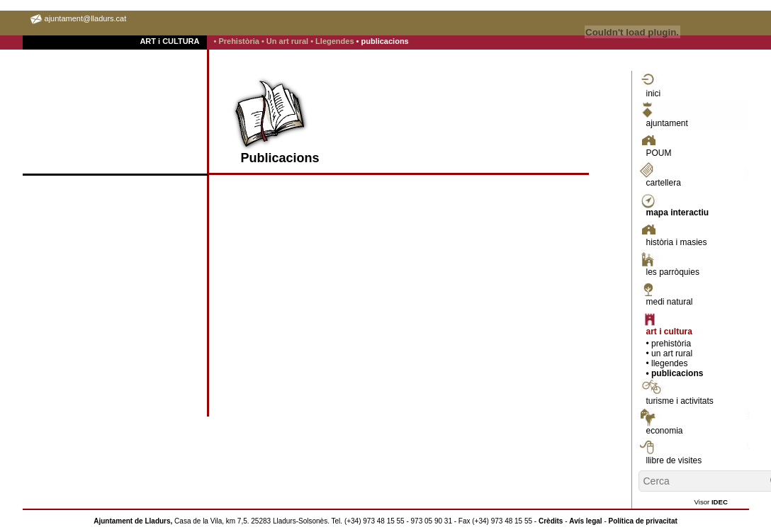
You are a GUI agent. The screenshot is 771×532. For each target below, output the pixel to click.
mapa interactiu (678, 213)
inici (654, 94)
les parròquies (673, 272)
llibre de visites (674, 460)
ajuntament (667, 123)
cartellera (664, 183)
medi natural (670, 302)
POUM (659, 153)
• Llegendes (333, 41)
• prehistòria (669, 344)
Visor (711, 502)
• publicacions (383, 41)
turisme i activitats (680, 401)
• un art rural (670, 353)
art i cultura (669, 332)
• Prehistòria (238, 41)
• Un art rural (286, 41)
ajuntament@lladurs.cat (86, 18)
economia (665, 431)
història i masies (677, 242)
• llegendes (667, 363)
